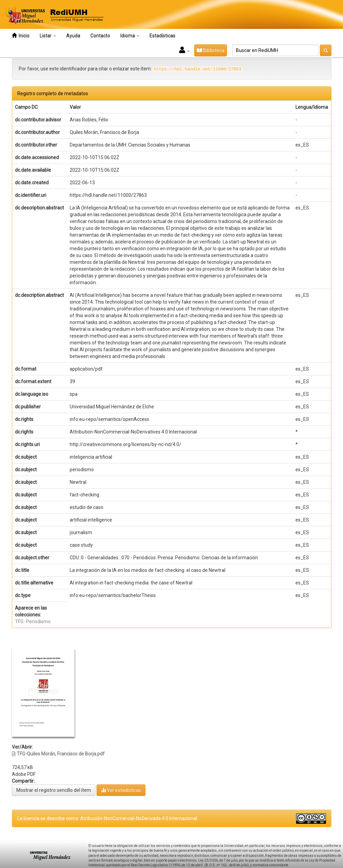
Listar (48, 36)
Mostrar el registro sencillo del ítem (54, 790)
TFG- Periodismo (33, 622)
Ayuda (73, 36)
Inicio (21, 36)
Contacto (100, 36)
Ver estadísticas (121, 790)
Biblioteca (211, 50)
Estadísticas (162, 36)
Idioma (130, 36)
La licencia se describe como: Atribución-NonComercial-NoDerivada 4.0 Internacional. (108, 818)
